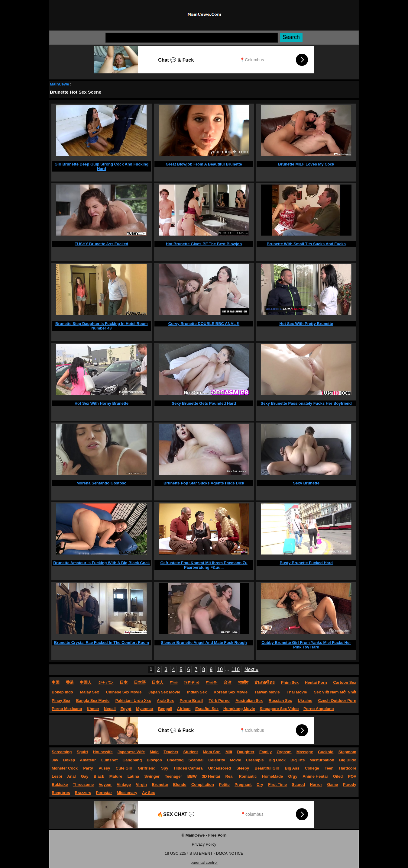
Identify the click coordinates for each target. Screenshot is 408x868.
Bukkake (60, 784)
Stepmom (347, 752)
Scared (298, 784)
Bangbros (61, 793)
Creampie (255, 760)
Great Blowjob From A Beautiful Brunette (204, 164)
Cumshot (109, 760)
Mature (116, 776)
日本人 (158, 682)
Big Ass (292, 768)
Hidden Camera (188, 768)
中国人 (86, 682)
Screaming (62, 752)
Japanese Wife (131, 752)
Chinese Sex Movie (124, 692)
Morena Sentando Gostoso (101, 483)
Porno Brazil (191, 701)
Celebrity (217, 760)
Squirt (83, 752)
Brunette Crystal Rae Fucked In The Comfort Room (102, 643)
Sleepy (243, 768)
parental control (204, 862)
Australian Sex (249, 701)
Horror (316, 784)
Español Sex (207, 709)
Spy (165, 768)
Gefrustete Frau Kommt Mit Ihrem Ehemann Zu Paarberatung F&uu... (204, 565)
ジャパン (106, 682)
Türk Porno (219, 701)
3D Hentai (211, 776)
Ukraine (305, 701)
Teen (329, 768)
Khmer (93, 709)
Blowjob (154, 760)
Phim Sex (290, 682)
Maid (154, 752)
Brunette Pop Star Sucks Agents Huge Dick (204, 483)
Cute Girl (124, 768)
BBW (192, 776)
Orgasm (284, 752)
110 (236, 669)
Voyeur (105, 784)
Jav (55, 760)
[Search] (192, 38)
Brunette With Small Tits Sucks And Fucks (306, 244)
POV (352, 776)
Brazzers (83, 793)
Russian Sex (280, 701)
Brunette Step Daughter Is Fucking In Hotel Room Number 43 (102, 326)
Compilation (203, 784)
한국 (174, 682)
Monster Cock (65, 768)
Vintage (124, 784)
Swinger (152, 776)
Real (229, 776)
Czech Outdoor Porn (337, 701)
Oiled (338, 776)
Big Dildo (348, 760)
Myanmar (145, 709)
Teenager (173, 776)
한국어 (212, 682)
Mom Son (212, 752)
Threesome (83, 784)
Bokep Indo (62, 692)
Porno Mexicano (67, 709)
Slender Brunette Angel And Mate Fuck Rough (204, 643)
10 (220, 669)
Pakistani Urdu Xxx (133, 701)
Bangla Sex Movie (93, 701)
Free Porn (217, 835)
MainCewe (60, 84)
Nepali (110, 709)
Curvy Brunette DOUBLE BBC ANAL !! (204, 324)
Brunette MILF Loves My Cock (306, 164)
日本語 (140, 682)
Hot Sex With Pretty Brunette (306, 324)
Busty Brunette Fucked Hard (306, 563)
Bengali (165, 709)
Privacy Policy (204, 844)
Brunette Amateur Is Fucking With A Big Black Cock (101, 563)
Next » (251, 669)
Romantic (248, 776)
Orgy (293, 776)
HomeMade (272, 776)
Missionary (127, 793)
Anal (71, 776)
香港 (70, 682)
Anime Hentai (315, 776)
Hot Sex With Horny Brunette (102, 403)
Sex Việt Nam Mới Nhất (335, 692)
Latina (133, 776)
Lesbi (57, 776)
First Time (277, 784)
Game (332, 784)
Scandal (196, 760)
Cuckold (326, 752)
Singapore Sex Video (279, 709)
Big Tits (298, 760)
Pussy (104, 768)
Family (266, 752)
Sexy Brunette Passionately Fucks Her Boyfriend (306, 403)
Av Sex (149, 793)
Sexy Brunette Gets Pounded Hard (204, 403)
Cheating (175, 760)
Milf (229, 752)
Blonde (180, 784)
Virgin (141, 784)
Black (99, 776)
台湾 (228, 682)
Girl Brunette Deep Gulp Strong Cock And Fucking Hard (101, 166)
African (184, 709)
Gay (85, 776)
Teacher (171, 752)
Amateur (88, 760)
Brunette (160, 784)
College (312, 768)
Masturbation (322, 760)
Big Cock (277, 760)
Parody (350, 784)
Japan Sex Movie (164, 692)
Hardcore (348, 768)
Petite (224, 784)
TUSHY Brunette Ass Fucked (101, 244)
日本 (124, 682)
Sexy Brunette (306, 483)
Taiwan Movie (267, 692)
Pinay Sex (61, 701)
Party (88, 768)
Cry (260, 784)
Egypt (126, 709)
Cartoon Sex (345, 682)
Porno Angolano (319, 709)
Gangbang (132, 760)
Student (190, 752)
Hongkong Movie (239, 709)
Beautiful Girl (267, 768)
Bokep (69, 760)
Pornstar (104, 793)
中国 (56, 682)
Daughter (246, 752)
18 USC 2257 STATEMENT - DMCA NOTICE (204, 853)
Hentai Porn (316, 682)
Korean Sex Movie (231, 692)
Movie (236, 760)
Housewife (103, 752)
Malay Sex (90, 692)
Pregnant (243, 784)
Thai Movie (297, 692)
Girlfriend (147, 768)
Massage (305, 752)
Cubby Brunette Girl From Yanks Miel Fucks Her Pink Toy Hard (306, 645)
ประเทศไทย (265, 682)
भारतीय (243, 682)
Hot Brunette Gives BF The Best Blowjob (204, 244)
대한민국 (192, 682)
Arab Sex (165, 701)
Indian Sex (197, 692)
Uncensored (220, 768)
